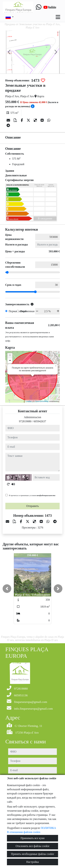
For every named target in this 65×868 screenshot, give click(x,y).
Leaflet (29, 401)
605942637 (40, 421)
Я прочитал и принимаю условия (32, 495)
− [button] (10, 361)
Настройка (32, 862)
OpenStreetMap (42, 401)
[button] (7, 589)
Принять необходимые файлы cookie (32, 854)
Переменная (27, 311)
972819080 (25, 421)
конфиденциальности (46, 495)
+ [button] (10, 356)
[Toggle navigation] (58, 17)
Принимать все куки (33, 838)
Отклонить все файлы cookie (32, 846)
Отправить (32, 506)
